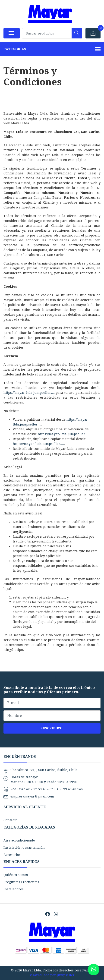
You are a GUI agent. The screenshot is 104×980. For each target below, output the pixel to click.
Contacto (10, 820)
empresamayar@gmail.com (32, 796)
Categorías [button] (52, 50)
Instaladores (14, 889)
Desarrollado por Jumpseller (52, 975)
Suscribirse (52, 728)
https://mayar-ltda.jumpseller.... (29, 393)
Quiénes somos (16, 875)
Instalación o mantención (24, 848)
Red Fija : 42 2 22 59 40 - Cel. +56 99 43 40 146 (47, 789)
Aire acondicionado (19, 840)
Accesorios (12, 855)
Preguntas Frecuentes (21, 882)
